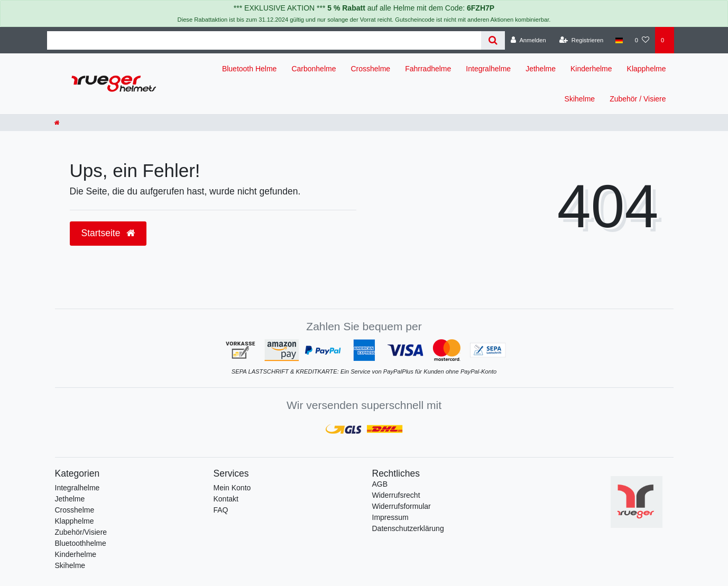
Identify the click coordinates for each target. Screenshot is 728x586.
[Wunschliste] (642, 40)
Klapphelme (647, 69)
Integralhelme (488, 69)
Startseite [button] (108, 233)
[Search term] (264, 40)
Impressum (390, 517)
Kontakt (226, 499)
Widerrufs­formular (402, 506)
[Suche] (493, 40)
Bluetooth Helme (250, 69)
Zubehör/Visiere (81, 532)
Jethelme (541, 69)
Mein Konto (232, 488)
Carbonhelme (314, 69)
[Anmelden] (528, 40)
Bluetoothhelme (81, 543)
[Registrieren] (581, 40)
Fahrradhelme (428, 69)
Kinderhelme (591, 69)
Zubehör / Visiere (638, 99)
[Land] (619, 40)
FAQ (221, 510)
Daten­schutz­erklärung (408, 528)
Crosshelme (370, 69)
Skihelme (580, 99)
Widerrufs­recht (396, 495)
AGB (380, 484)
